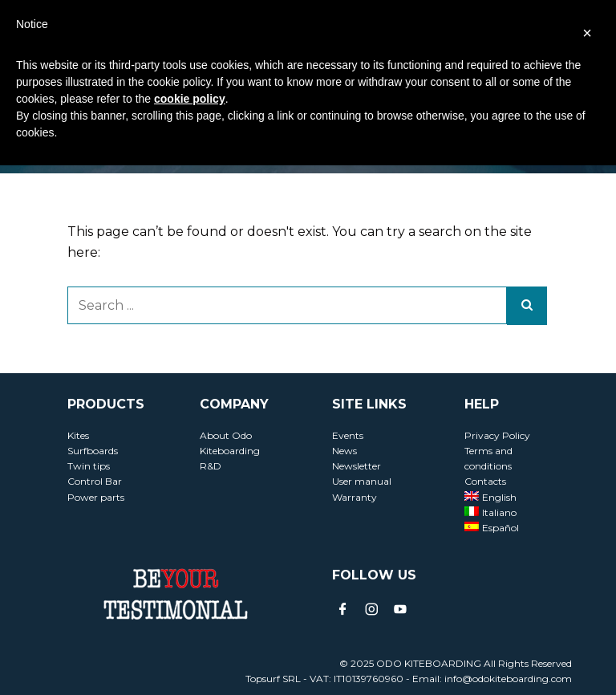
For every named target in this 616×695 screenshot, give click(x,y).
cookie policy (190, 99)
